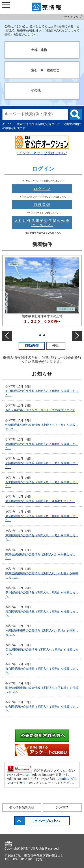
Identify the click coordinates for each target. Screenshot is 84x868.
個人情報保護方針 (22, 808)
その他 (36, 90)
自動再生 (35, 345)
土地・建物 (39, 50)
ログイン (42, 189)
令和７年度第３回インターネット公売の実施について (40, 410)
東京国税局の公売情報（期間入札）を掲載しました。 (40, 501)
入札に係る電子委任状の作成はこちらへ (42, 223)
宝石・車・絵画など (45, 70)
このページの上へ (45, 821)
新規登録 (42, 205)
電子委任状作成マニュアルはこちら (43, 233)
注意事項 (62, 808)
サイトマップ (73, 17)
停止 (59, 345)
